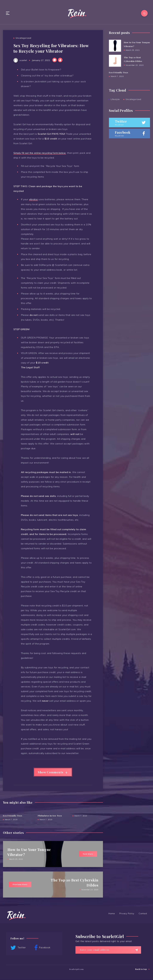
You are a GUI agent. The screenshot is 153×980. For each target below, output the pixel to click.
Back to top (143, 969)
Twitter (18, 948)
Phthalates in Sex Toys (50, 816)
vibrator (34, 199)
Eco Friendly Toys (13, 816)
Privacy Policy (127, 914)
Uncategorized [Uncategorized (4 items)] (133, 99)
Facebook (42, 948)
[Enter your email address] (108, 950)
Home (112, 914)
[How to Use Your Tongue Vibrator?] (115, 46)
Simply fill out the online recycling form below (40, 153)
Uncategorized (23, 38)
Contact (143, 914)
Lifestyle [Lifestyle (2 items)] (115, 99)
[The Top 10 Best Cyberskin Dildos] (115, 61)
